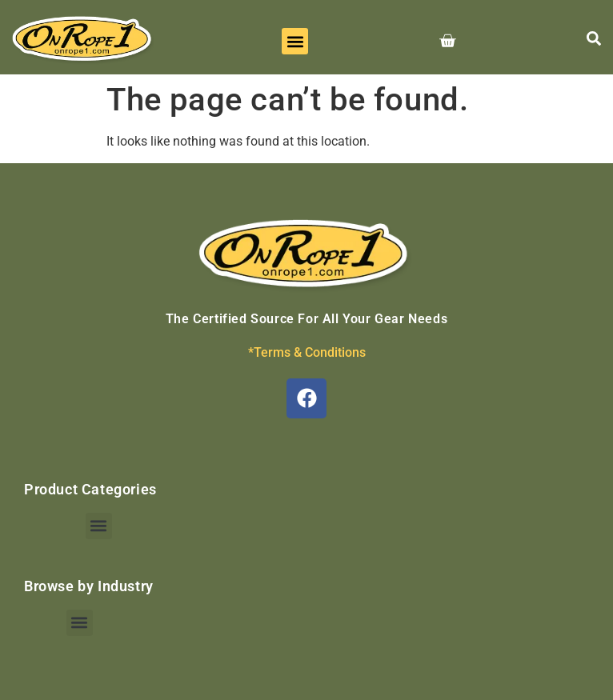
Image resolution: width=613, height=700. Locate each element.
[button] (295, 41)
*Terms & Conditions (307, 352)
